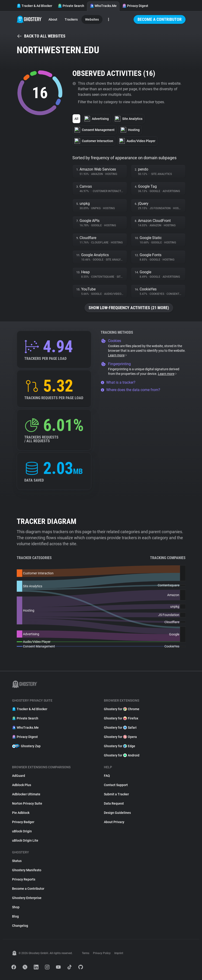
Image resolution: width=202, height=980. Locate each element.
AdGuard (19, 776)
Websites (92, 19)
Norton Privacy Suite (27, 803)
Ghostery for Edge (120, 746)
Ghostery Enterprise (27, 898)
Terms (86, 953)
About (53, 19)
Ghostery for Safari (120, 728)
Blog (15, 916)
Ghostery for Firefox (121, 718)
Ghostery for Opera (120, 737)
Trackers (71, 19)
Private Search (71, 6)
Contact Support (116, 785)
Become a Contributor (160, 19)
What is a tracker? (118, 382)
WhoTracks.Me (103, 6)
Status (17, 861)
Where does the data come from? (130, 390)
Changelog (20, 926)
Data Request (114, 803)
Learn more (118, 355)
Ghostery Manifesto (27, 870)
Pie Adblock (21, 813)
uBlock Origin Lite (25, 840)
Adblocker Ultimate (26, 794)
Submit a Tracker (116, 794)
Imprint (119, 953)
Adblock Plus (22, 785)
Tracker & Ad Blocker (34, 6)
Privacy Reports (24, 879)
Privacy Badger (23, 822)
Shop (16, 907)
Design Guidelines (117, 813)
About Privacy (114, 822)
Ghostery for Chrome (122, 709)
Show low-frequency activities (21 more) (129, 308)
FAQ (107, 776)
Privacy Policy (102, 953)
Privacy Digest (135, 6)
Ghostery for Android (122, 755)
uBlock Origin (22, 831)
